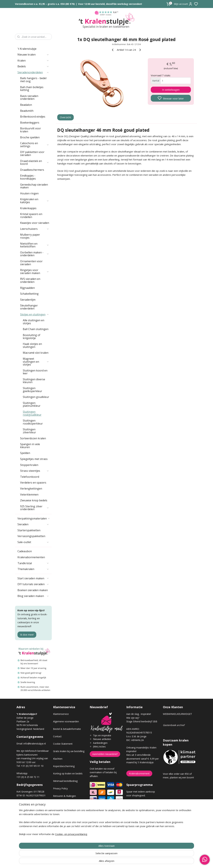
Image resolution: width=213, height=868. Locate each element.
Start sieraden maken (33, 578)
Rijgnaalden (27, 288)
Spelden (25, 453)
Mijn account (183, 4)
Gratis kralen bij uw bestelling (69, 751)
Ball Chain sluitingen (36, 329)
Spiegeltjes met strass (34, 459)
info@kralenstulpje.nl (35, 744)
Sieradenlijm (28, 300)
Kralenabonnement (139, 773)
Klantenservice (61, 714)
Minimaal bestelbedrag (65, 781)
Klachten (58, 759)
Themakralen (33, 569)
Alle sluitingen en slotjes (34, 322)
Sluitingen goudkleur (36, 397)
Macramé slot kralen (36, 353)
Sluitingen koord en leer (35, 372)
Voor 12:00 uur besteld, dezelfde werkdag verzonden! (110, 4)
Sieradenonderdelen (33, 72)
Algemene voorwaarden (66, 721)
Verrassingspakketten (31, 536)
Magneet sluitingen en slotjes (36, 362)
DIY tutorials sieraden (33, 584)
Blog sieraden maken (33, 596)
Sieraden (33, 524)
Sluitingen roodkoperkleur (33, 422)
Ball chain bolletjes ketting (32, 89)
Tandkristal (33, 563)
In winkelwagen (171, 90)
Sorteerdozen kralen (33, 438)
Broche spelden (30, 137)
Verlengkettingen (31, 489)
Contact (57, 736)
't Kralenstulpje (27, 49)
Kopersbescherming (64, 766)
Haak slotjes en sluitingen (32, 345)
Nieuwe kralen (33, 55)
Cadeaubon (25, 551)
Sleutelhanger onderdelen (29, 307)
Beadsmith (27, 111)
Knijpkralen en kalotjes (35, 201)
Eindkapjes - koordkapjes (28, 177)
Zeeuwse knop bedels (34, 500)
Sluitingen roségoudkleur (32, 413)
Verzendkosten (61, 803)
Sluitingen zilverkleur (29, 431)
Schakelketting (29, 294)
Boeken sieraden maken (33, 590)
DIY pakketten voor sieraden (32, 153)
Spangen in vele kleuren (30, 446)
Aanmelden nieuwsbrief (105, 754)
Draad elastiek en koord (35, 162)
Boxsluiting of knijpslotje (32, 337)
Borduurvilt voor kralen (31, 130)
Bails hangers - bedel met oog (33, 80)
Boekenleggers (30, 123)
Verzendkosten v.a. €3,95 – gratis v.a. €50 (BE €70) (45, 4)
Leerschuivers (35, 229)
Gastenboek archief (174, 725)
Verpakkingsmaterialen (34, 518)
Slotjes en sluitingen (35, 314)
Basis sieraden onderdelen (29, 97)
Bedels (33, 66)
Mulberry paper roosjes (30, 236)
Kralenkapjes (28, 208)
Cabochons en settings (35, 145)
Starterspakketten (29, 530)
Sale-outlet (33, 542)
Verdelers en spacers (33, 483)
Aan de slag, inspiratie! (139, 714)
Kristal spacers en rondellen (31, 216)
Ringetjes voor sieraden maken (35, 272)
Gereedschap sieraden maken (34, 186)
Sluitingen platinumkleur (32, 404)
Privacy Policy (60, 788)
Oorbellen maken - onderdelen (35, 254)
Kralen (33, 61)
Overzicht (66, 117)
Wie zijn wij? (133, 718)
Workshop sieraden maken (67, 818)
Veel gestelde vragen (64, 811)
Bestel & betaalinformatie (67, 729)
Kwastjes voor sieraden (35, 223)
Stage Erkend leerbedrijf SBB (142, 721)
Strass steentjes (35, 471)
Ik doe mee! (27, 635)
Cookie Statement (63, 744)
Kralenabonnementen (31, 557)
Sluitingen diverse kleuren (34, 381)
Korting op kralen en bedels (68, 773)
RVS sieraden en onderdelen (30, 280)
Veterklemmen (29, 495)
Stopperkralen (29, 465)
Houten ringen (29, 193)
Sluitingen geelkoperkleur (32, 390)
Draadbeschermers (32, 170)
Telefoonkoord (30, 477)
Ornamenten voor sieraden (31, 263)
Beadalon (26, 105)
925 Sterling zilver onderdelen (35, 508)
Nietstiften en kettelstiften (35, 245)
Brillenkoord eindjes (33, 117)
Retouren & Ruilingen (64, 796)
